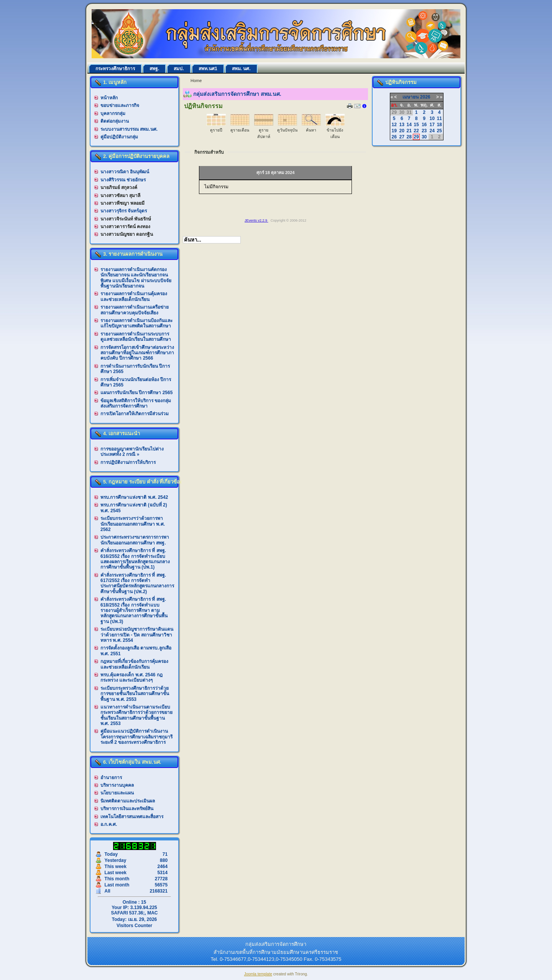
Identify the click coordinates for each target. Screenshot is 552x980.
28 (409, 137)
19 (394, 131)
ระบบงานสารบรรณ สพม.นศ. (129, 129)
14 (409, 125)
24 (432, 131)
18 (439, 125)
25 (439, 131)
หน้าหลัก (109, 98)
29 (416, 137)
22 (416, 131)
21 (409, 131)
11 (439, 118)
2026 (425, 97)
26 (394, 137)
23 (424, 131)
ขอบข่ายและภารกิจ (120, 105)
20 (402, 131)
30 (424, 137)
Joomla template (258, 974)
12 (394, 125)
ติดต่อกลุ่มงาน (115, 121)
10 (432, 118)
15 (416, 125)
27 (402, 137)
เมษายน (411, 97)
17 (432, 125)
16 (424, 125)
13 (402, 125)
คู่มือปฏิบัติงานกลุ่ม (119, 137)
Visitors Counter (134, 926)
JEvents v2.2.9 (256, 220)
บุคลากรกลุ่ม (113, 113)
